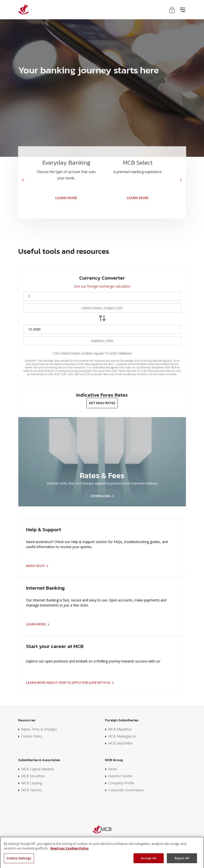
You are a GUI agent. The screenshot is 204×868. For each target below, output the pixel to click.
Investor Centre (120, 776)
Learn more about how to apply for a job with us (70, 683)
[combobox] (102, 308)
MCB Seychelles (121, 743)
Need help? (37, 566)
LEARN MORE (66, 205)
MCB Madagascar (122, 736)
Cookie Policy (32, 736)
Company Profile (121, 783)
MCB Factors (32, 790)
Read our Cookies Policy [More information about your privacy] (70, 854)
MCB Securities (33, 776)
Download (103, 496)
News (113, 769)
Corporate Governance (126, 790)
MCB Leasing (32, 783)
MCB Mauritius (120, 729)
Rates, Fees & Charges (39, 729)
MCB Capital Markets (38, 769)
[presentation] (23, 187)
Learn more (38, 624)
